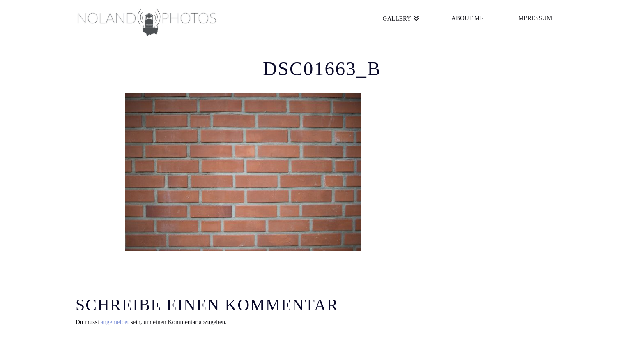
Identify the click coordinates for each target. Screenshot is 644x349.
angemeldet (115, 322)
